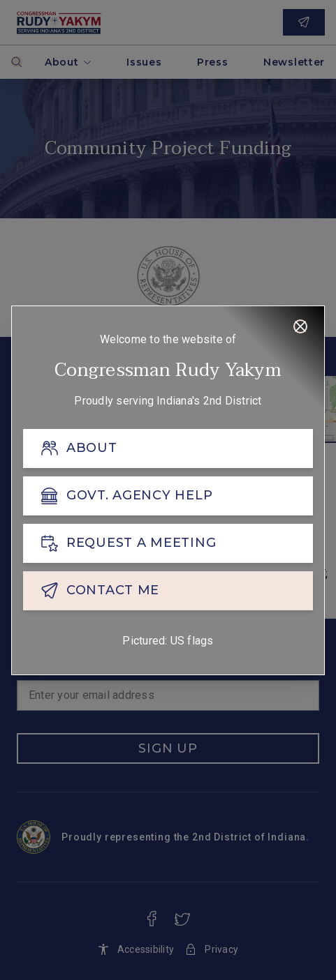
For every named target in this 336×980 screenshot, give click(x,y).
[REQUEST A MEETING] (168, 543)
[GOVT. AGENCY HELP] (168, 496)
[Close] (300, 326)
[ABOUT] (168, 448)
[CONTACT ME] (168, 591)
